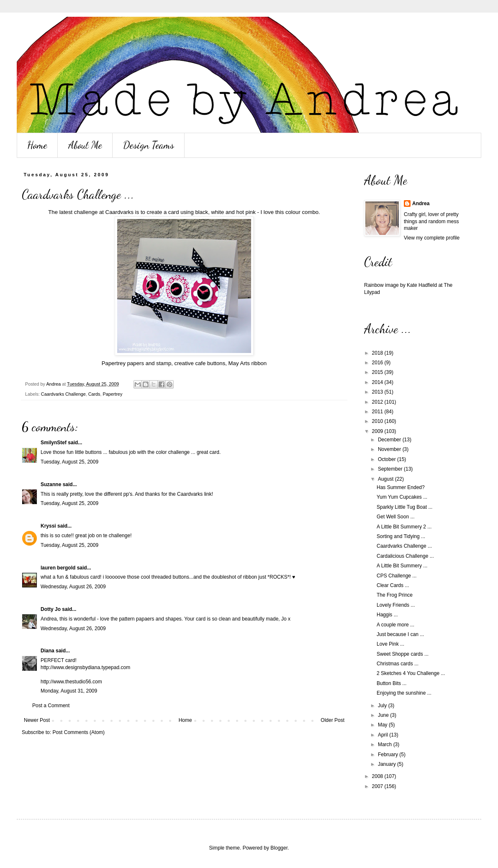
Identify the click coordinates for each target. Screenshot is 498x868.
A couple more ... (395, 625)
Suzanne (51, 484)
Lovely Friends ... (396, 605)
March (386, 744)
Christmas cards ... (398, 664)
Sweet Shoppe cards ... (403, 654)
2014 (378, 382)
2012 (378, 402)
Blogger (279, 848)
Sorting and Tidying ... (401, 536)
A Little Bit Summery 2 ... (404, 527)
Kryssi (48, 526)
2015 (378, 372)
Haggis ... (387, 615)
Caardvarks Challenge (63, 394)
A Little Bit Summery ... (402, 566)
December (390, 440)
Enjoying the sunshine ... (404, 693)
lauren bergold (58, 568)
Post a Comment (51, 706)
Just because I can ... (400, 634)
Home (37, 145)
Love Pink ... (390, 644)
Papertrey (112, 394)
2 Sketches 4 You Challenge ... (411, 673)
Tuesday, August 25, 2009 (69, 462)
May (383, 725)
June (384, 715)
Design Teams (149, 145)
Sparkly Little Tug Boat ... (404, 507)
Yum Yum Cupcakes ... (402, 497)
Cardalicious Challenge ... (405, 556)
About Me (85, 145)
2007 (378, 786)
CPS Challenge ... (397, 576)
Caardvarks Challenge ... (404, 546)
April (384, 735)
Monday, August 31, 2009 (69, 691)
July (383, 706)
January (388, 764)
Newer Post (37, 720)
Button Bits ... (391, 683)
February (389, 755)
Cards (94, 394)
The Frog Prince (395, 595)
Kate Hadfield (422, 285)
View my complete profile (432, 238)
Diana (47, 651)
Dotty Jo (51, 609)
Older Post (332, 720)
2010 (378, 421)
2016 (378, 363)
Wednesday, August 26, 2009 (73, 587)
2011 (378, 412)
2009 (378, 431)
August (386, 479)
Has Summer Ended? (401, 487)
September (391, 469)
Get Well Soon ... (396, 517)
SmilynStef (54, 443)
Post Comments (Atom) (78, 732)
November (390, 449)
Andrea (421, 203)
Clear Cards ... (393, 585)
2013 (378, 392)
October (388, 459)
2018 (378, 353)
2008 (378, 776)
